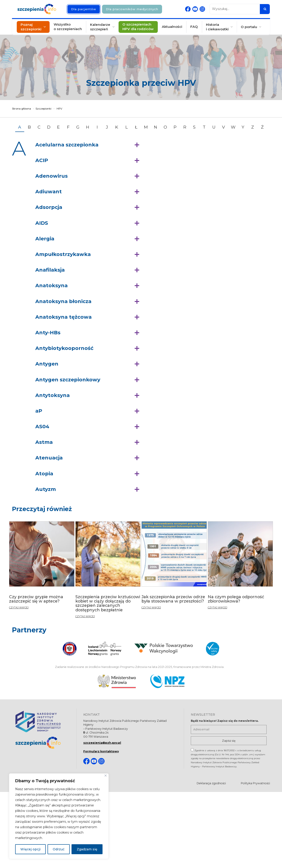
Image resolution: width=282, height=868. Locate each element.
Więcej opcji (30, 849)
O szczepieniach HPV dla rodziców (138, 27)
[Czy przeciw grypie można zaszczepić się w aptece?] (42, 567)
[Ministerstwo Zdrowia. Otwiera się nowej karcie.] (117, 681)
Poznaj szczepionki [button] (31, 27)
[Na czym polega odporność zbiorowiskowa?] (240, 567)
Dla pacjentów (84, 9)
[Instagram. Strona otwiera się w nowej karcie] (202, 9)
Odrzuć (59, 849)
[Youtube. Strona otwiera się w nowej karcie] (195, 9)
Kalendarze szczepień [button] (100, 27)
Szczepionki (43, 109)
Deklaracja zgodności (211, 783)
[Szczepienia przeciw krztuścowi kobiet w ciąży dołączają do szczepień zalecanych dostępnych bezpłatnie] (108, 571)
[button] (88, 145)
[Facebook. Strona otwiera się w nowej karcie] (188, 9)
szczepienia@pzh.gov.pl (102, 743)
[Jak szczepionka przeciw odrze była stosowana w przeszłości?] (174, 567)
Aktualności (172, 27)
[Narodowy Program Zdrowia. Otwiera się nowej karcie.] (167, 681)
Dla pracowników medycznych (132, 9)
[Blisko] (106, 776)
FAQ (194, 27)
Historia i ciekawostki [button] (217, 27)
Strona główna (22, 109)
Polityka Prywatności (255, 783)
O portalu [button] (249, 27)
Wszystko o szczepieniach (68, 27)
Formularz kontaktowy (101, 751)
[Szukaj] (265, 9)
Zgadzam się (87, 849)
